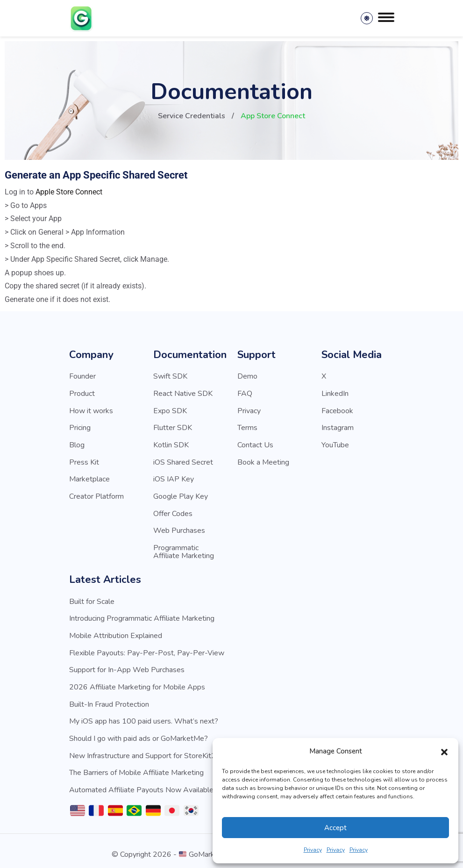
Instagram (338, 427)
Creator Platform (96, 494)
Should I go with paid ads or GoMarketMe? (139, 732)
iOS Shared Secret (183, 460)
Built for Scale (92, 598)
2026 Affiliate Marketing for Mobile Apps (137, 682)
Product (82, 393)
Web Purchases (179, 528)
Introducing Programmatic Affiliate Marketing (142, 615)
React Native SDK (183, 393)
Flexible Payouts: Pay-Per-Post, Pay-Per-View (147, 648)
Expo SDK (170, 410)
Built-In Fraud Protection (109, 699)
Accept (335, 828)
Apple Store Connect (69, 192)
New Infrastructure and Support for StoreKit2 (142, 749)
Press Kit (84, 460)
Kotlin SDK (171, 444)
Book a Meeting (263, 460)
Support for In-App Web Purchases (127, 665)
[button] (444, 752)
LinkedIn (335, 393)
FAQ (245, 393)
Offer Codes (173, 511)
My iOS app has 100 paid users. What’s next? (144, 716)
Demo (247, 376)
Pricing (80, 427)
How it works (91, 410)
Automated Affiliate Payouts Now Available (141, 783)
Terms (247, 427)
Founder (82, 376)
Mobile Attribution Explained (116, 631)
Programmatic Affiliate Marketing (184, 548)
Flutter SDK (173, 427)
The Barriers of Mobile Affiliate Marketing (136, 766)
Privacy (313, 850)
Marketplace (89, 477)
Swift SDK (170, 376)
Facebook (337, 410)
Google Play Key (181, 494)
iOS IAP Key (174, 477)
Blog (77, 444)
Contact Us (255, 444)
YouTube (335, 444)
